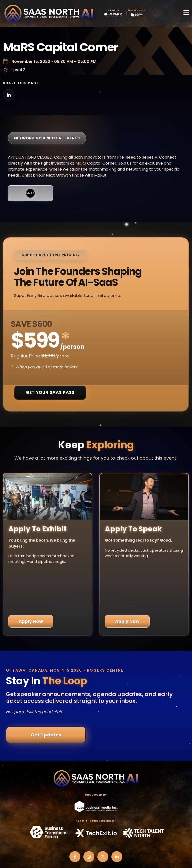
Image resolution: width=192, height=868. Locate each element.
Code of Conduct (96, 848)
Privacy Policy (96, 835)
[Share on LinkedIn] (9, 95)
